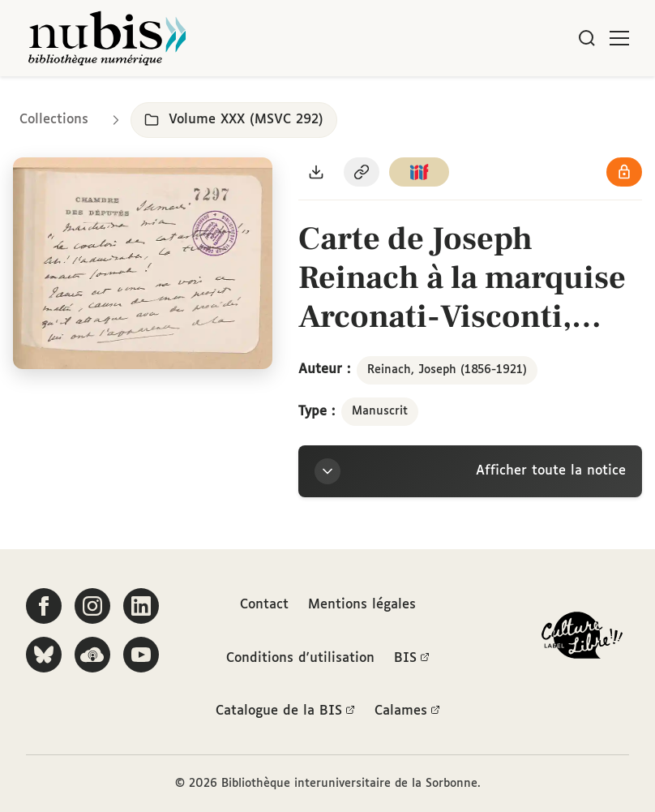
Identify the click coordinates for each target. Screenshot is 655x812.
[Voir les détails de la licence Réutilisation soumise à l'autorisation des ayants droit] (624, 172)
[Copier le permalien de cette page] (362, 172)
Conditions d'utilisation (300, 658)
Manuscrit (380, 411)
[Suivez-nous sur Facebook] (44, 606)
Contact (264, 605)
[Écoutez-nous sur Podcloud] (92, 655)
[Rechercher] (587, 38)
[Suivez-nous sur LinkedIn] (141, 606)
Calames (407, 711)
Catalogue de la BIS (285, 711)
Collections (54, 120)
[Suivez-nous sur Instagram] (92, 606)
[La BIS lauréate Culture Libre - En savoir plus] (582, 639)
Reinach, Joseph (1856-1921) (447, 370)
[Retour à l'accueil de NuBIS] (107, 38)
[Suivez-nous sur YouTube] (141, 655)
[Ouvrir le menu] (619, 38)
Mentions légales (362, 605)
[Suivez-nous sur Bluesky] (44, 655)
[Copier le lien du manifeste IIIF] (419, 172)
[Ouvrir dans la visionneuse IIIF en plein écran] (143, 263)
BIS (412, 659)
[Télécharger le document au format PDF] (316, 172)
